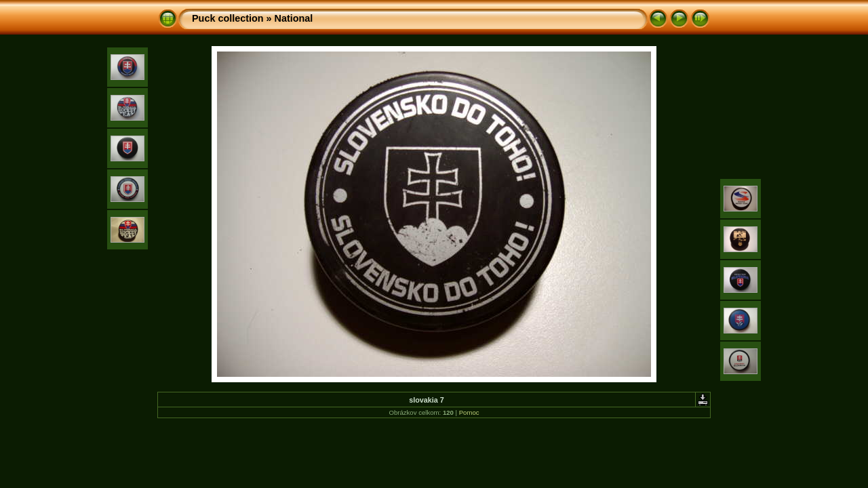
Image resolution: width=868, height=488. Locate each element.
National (294, 18)
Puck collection (228, 18)
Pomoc (469, 412)
